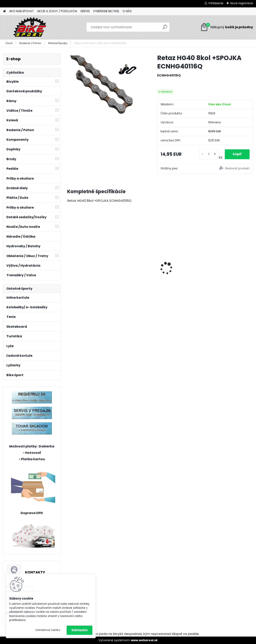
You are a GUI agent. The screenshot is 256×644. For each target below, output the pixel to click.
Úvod (9, 43)
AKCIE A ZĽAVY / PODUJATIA (57, 11)
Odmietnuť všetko (48, 630)
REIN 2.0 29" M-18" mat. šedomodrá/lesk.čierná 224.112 (135, 258)
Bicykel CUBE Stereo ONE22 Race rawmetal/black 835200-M (227, 256)
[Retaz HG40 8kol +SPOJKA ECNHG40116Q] (106, 88)
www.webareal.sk (144, 640)
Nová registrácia (242, 3)
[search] (165, 29)
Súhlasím (79, 630)
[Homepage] (4, 11)
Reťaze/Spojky (58, 43)
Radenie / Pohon (30, 43)
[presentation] (69, 261)
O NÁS (127, 11)
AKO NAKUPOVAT (21, 11)
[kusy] (209, 154)
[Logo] (30, 27)
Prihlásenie (216, 3)
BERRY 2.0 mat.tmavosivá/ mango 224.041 (89, 254)
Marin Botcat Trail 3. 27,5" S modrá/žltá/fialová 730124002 (182, 256)
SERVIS (85, 11)
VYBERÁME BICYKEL (106, 11)
